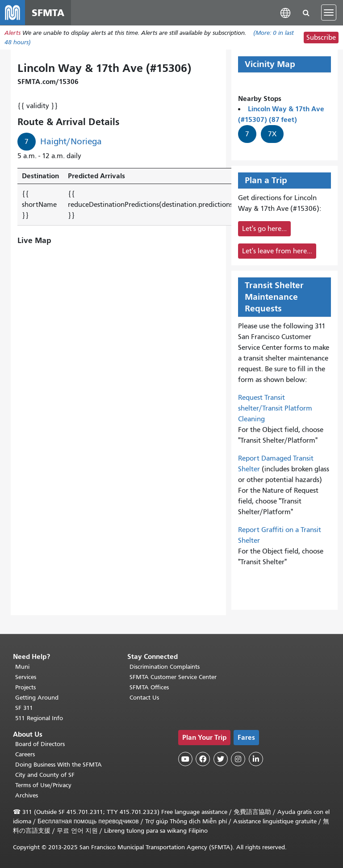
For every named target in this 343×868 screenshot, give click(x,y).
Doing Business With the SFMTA (59, 765)
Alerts (13, 33)
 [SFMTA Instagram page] (238, 759)
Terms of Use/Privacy (43, 785)
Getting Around (37, 698)
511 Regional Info (39, 718)
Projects (25, 687)
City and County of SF (45, 775)
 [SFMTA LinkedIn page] (256, 759)
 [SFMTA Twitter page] (221, 759)
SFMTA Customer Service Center (173, 677)
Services (26, 677)
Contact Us (144, 698)
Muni (22, 667)
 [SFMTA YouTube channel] (185, 759)
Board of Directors (40, 744)
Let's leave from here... (277, 251)
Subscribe (321, 38)
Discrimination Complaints (165, 667)
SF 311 (24, 708)
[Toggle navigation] (329, 13)
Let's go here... (264, 229)
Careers (25, 754)
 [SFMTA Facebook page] (203, 759)
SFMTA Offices (149, 687)
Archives (27, 795)
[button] (285, 12)
